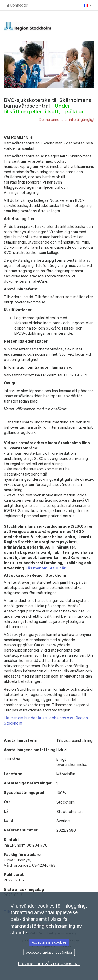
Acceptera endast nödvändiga (49, 952)
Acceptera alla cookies (49, 942)
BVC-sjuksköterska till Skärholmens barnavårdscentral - (48, 106)
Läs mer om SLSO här (45, 568)
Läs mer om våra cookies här (49, 963)
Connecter (17, 5)
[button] (88, 5)
